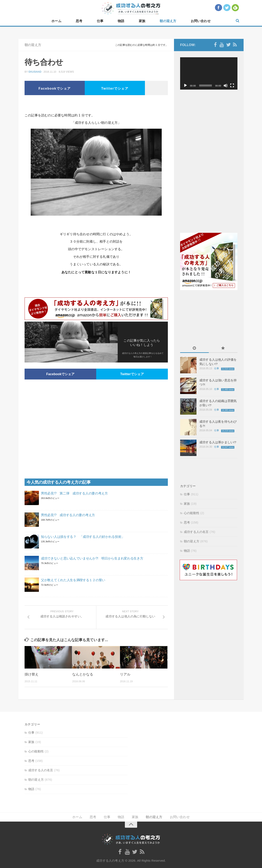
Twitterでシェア (115, 88)
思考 (79, 21)
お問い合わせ (201, 21)
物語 (121, 21)
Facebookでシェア (55, 88)
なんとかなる (83, 674)
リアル (125, 674)
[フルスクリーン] (232, 86)
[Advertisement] (96, 105)
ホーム (56, 21)
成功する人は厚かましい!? (218, 442)
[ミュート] (226, 86)
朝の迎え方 (168, 21)
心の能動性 (192, 513)
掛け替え (32, 674)
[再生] (185, 86)
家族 (142, 21)
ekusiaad (35, 72)
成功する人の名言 (196, 532)
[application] (209, 73)
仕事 (100, 21)
